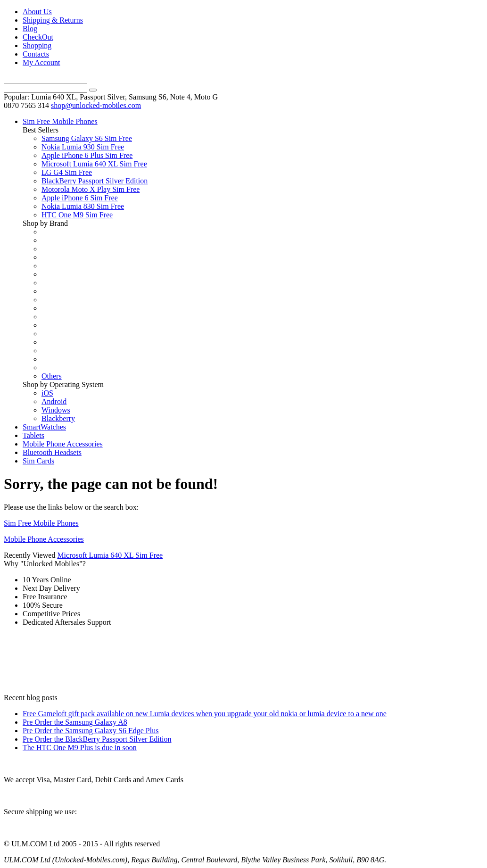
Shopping (37, 45)
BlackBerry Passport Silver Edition (95, 181)
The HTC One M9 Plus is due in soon (80, 748)
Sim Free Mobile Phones (60, 121)
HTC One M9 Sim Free (77, 215)
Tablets (33, 435)
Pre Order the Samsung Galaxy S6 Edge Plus (91, 731)
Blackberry (58, 418)
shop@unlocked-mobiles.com (96, 105)
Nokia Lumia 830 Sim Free (83, 206)
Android (54, 401)
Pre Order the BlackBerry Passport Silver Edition (97, 739)
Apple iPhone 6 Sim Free (80, 198)
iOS (47, 393)
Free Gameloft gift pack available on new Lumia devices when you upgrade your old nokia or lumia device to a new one (205, 714)
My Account (41, 62)
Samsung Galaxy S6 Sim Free (87, 138)
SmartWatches (44, 427)
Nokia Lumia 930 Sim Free (83, 147)
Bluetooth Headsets (52, 452)
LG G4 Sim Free (67, 172)
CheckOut (38, 37)
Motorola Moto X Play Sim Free (91, 189)
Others (52, 376)
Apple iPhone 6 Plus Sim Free (87, 155)
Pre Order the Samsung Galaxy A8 (75, 722)
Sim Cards (38, 461)
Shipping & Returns (53, 20)
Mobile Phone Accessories (63, 444)
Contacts (36, 54)
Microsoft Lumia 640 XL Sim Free (94, 164)
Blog (30, 29)
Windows (56, 410)
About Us (37, 12)
